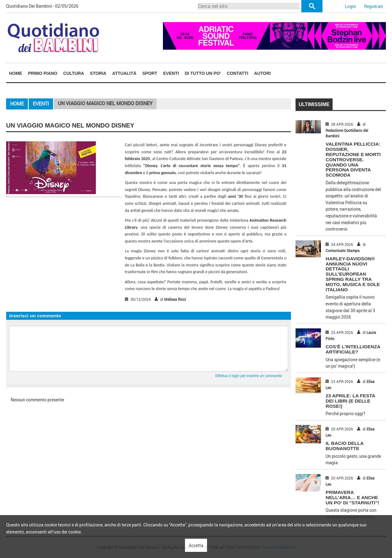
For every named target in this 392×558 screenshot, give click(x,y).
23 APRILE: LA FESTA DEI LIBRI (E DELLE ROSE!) (350, 401)
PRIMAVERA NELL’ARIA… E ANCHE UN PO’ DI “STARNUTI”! (352, 497)
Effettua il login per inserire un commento (249, 376)
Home (16, 73)
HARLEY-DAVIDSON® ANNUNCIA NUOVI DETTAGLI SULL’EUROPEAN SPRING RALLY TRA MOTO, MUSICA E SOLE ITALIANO (353, 274)
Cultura (74, 73)
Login (350, 6)
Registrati (374, 6)
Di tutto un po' (203, 73)
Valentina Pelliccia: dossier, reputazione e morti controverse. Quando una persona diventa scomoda (353, 159)
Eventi (171, 73)
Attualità (124, 73)
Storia (98, 73)
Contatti (237, 73)
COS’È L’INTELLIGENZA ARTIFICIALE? (353, 349)
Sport (150, 73)
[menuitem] (16, 73)
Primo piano (43, 73)
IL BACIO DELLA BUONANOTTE (345, 446)
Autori (262, 73)
